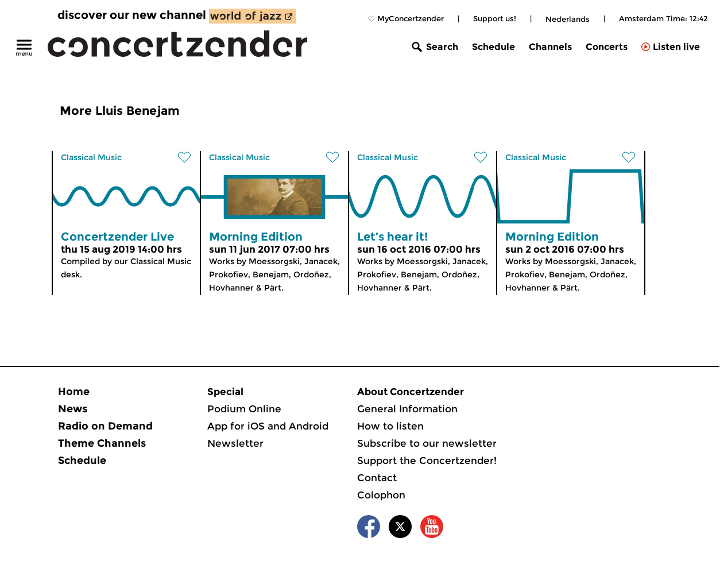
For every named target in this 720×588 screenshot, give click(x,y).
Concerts (607, 47)
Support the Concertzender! (427, 461)
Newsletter (235, 443)
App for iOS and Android (268, 426)
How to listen (390, 426)
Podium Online (244, 409)
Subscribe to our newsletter (427, 443)
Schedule (493, 47)
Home (74, 392)
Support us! (495, 18)
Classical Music (91, 157)
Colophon (381, 495)
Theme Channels (102, 443)
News (73, 409)
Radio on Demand (105, 426)
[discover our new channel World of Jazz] (253, 16)
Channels (550, 47)
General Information (407, 409)
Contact (377, 478)
